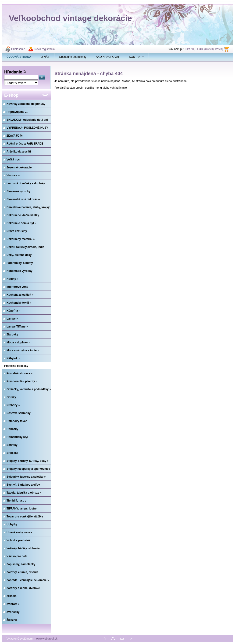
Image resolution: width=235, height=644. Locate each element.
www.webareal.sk (47, 639)
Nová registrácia (45, 49)
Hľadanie (13, 72)
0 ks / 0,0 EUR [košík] (204, 49)
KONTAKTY (136, 57)
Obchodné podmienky (73, 57)
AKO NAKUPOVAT (108, 57)
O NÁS (45, 57)
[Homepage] (19, 57)
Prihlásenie (18, 49)
